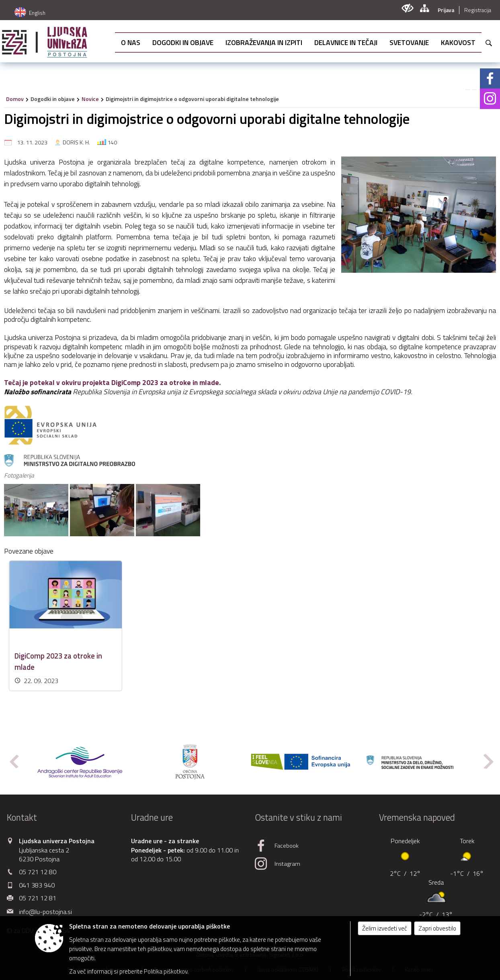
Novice (90, 99)
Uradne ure (152, 817)
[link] (468, 90)
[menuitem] (131, 42)
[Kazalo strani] (424, 8)
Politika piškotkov (166, 971)
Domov (15, 99)
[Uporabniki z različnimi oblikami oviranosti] (407, 8)
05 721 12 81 (38, 898)
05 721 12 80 (38, 872)
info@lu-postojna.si (45, 912)
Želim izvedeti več (385, 928)
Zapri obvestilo (437, 928)
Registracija (478, 10)
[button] (13, 761)
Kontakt (22, 817)
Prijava (446, 10)
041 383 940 (37, 885)
